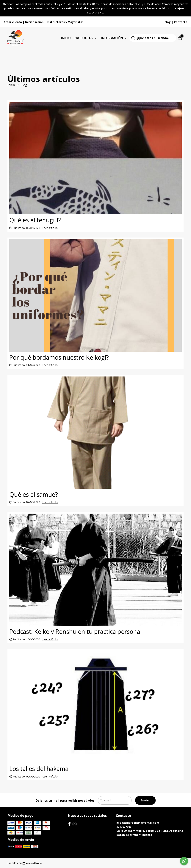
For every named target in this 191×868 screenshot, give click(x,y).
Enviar (145, 800)
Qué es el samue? (34, 494)
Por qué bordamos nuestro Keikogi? (59, 357)
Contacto (181, 22)
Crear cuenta (13, 22)
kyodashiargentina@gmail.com (138, 823)
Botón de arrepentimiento (134, 835)
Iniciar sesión (34, 22)
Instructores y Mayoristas (65, 22)
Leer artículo (50, 228)
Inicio (66, 38)
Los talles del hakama (39, 769)
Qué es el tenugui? (35, 220)
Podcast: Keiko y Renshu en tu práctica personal (75, 632)
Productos (86, 38)
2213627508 (124, 827)
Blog (168, 22)
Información (114, 38)
